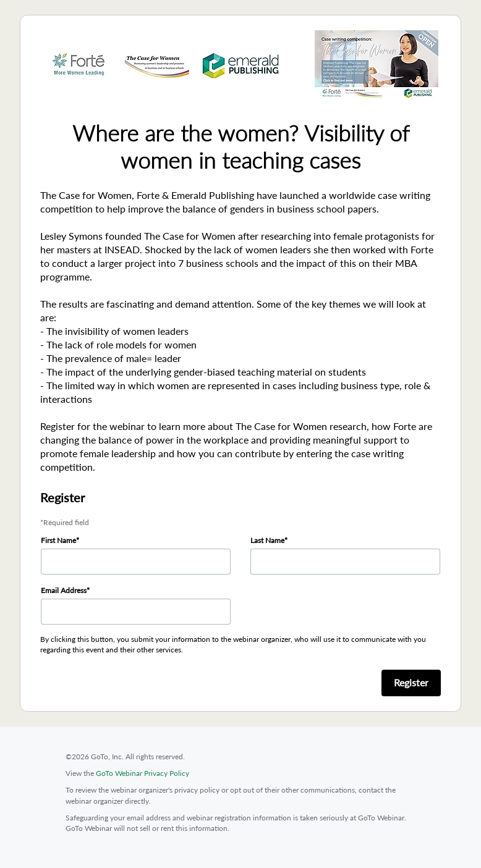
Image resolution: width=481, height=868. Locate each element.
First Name (58, 540)
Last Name (267, 540)
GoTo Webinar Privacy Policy (143, 773)
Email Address (64, 590)
